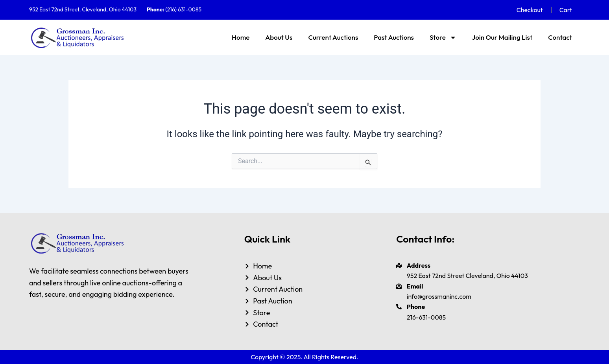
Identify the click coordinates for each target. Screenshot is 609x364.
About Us (279, 37)
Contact (560, 37)
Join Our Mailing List (502, 37)
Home (241, 37)
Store (443, 38)
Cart (566, 10)
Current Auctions (333, 37)
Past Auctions (394, 37)
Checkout (530, 10)
